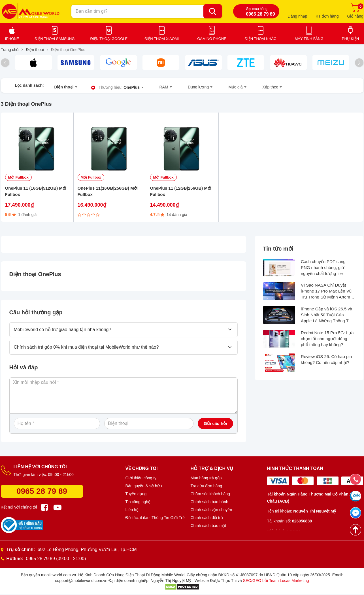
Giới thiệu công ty (141, 480)
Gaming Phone (212, 39)
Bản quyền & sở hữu (144, 488)
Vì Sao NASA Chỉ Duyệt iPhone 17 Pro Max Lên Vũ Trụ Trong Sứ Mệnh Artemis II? (327, 294)
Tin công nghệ (138, 504)
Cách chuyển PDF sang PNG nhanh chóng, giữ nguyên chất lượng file (323, 270)
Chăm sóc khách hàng (210, 496)
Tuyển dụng (136, 496)
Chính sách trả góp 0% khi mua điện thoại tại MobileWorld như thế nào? (86, 350)
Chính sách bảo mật (208, 528)
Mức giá (206, 88)
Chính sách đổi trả (207, 520)
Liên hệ (132, 512)
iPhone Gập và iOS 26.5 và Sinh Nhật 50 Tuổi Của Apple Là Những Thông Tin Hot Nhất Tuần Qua (326, 318)
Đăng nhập (298, 16)
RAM (149, 88)
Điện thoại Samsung (55, 39)
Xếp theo (233, 88)
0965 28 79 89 (42, 494)
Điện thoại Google (109, 39)
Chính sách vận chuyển (211, 512)
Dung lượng (176, 88)
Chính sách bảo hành (209, 504)
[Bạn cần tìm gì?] (213, 11)
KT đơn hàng (327, 16)
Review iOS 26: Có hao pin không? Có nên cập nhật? (326, 362)
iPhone (12, 39)
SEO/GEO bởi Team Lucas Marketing (276, 583)
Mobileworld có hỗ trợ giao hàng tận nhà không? (63, 332)
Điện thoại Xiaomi (162, 39)
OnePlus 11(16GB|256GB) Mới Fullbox (108, 194)
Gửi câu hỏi (215, 426)
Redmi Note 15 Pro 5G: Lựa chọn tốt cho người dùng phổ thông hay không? (327, 341)
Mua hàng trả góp (206, 480)
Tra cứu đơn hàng (207, 488)
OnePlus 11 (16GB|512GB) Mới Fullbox (36, 194)
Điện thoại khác (261, 39)
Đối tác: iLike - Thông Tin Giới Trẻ (155, 520)
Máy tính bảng (309, 39)
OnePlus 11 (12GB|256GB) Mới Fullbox (181, 194)
